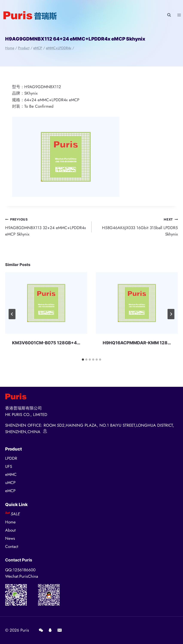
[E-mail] (59, 630)
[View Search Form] (169, 15)
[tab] (83, 360)
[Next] (171, 314)
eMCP (10, 491)
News (10, 538)
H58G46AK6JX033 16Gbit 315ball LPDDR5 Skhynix (137, 227)
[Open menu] (179, 15)
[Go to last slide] (12, 314)
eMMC (11, 474)
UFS (9, 466)
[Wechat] (41, 630)
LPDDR (11, 458)
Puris (25, 630)
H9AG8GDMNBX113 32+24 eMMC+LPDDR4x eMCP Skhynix (46, 227)
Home (10, 522)
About (10, 530)
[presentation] (46, 303)
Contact (12, 546)
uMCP (10, 483)
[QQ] (50, 630)
